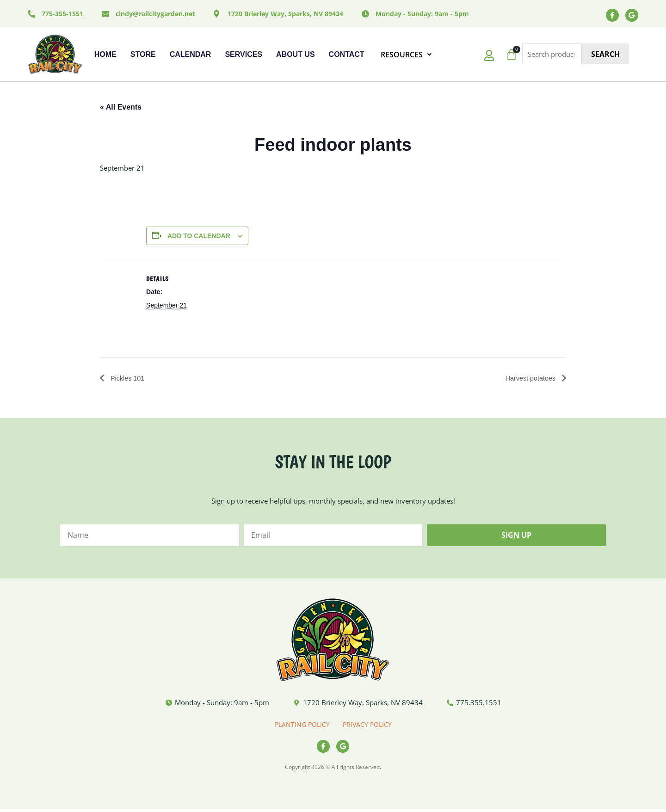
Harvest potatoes (528, 379)
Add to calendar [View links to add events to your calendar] (199, 236)
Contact (347, 55)
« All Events (121, 108)
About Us (296, 55)
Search (605, 55)
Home (105, 55)
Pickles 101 (129, 379)
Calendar (191, 55)
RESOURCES (406, 55)
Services (244, 55)
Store (143, 55)
